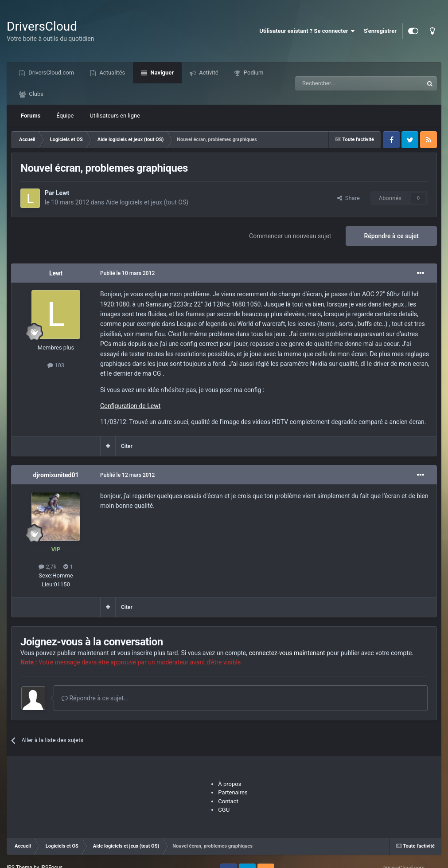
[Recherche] (341, 83)
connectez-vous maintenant (287, 653)
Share (349, 198)
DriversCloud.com (51, 73)
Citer (127, 446)
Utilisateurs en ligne (115, 116)
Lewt (62, 193)
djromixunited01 (56, 475)
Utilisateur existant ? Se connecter (307, 31)
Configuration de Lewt (130, 406)
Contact (228, 801)
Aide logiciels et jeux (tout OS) (147, 202)
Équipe (65, 116)
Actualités (111, 73)
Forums (31, 116)
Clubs (35, 94)
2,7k (47, 567)
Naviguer (161, 73)
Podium (253, 73)
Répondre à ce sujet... (95, 698)
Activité (208, 73)
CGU (224, 810)
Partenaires (233, 792)
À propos (230, 784)
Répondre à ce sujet (391, 236)
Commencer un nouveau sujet (290, 236)
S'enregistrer (380, 31)
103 (56, 365)
